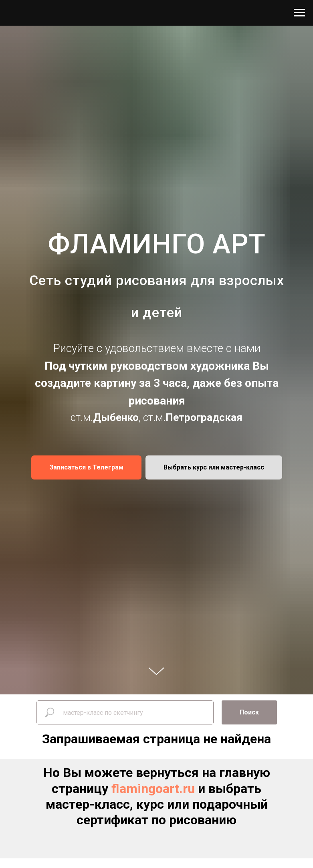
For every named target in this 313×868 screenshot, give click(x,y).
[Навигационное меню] (299, 13)
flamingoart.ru (153, 789)
